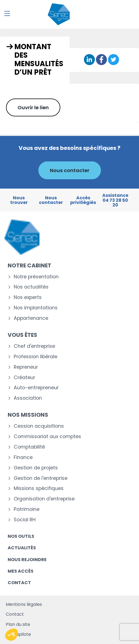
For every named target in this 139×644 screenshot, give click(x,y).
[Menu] (7, 13)
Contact (19, 583)
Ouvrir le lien (33, 107)
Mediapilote (18, 634)
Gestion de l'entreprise (41, 478)
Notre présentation (36, 277)
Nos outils (21, 536)
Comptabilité (29, 447)
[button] (12, 635)
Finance (23, 457)
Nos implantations (36, 308)
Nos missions (28, 415)
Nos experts (28, 297)
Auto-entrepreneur (36, 388)
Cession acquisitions (39, 426)
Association (28, 398)
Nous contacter (70, 170)
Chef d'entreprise (34, 346)
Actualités (22, 548)
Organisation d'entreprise (44, 499)
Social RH (25, 520)
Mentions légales (24, 604)
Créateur (24, 378)
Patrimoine (27, 509)
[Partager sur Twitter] (114, 60)
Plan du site (18, 624)
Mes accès (21, 571)
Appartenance (31, 318)
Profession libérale (36, 357)
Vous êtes (22, 335)
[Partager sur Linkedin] (89, 60)
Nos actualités (31, 287)
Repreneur (26, 367)
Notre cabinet (29, 265)
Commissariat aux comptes (47, 437)
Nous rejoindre (27, 560)
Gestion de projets (36, 468)
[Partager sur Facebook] (101, 60)
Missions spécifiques (39, 488)
